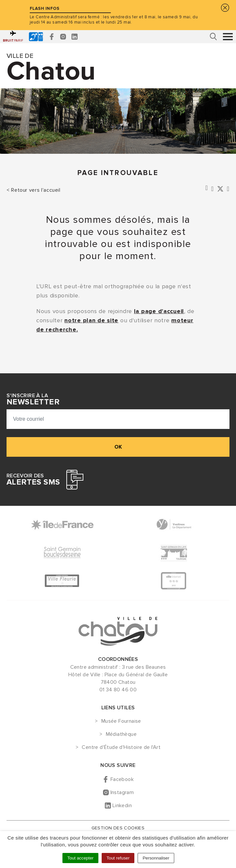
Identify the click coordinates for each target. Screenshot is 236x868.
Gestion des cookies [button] (118, 828)
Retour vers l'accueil (36, 190)
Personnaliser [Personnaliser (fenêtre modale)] (156, 858)
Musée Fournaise (121, 721)
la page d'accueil (159, 311)
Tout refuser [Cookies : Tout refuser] (118, 858)
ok (118, 447)
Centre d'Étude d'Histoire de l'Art (121, 748)
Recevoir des (33, 480)
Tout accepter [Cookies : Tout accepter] (80, 858)
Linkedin (122, 806)
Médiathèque (121, 735)
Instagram (122, 792)
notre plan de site (91, 320)
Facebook (122, 779)
